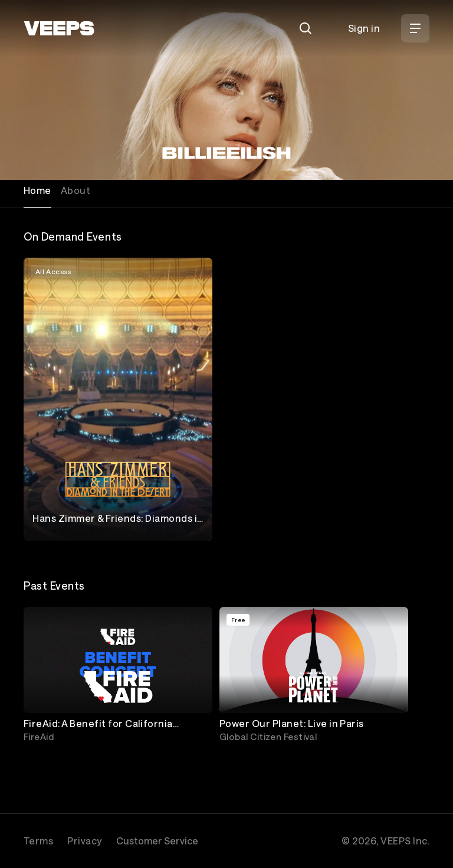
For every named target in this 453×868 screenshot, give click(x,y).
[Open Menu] (415, 28)
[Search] (306, 28)
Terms (38, 841)
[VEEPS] (59, 28)
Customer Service (157, 841)
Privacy (84, 841)
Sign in (364, 28)
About (75, 190)
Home (37, 190)
